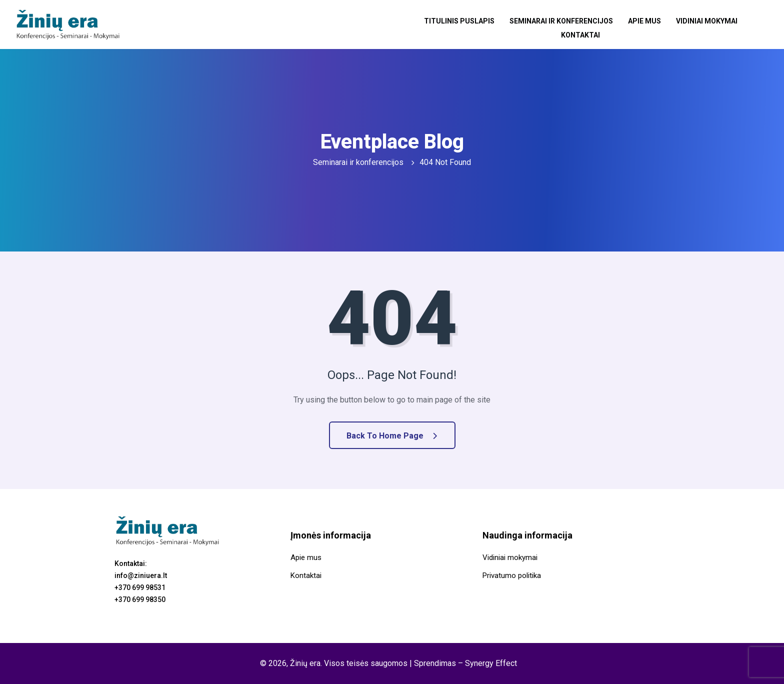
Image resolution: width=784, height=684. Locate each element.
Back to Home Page (392, 436)
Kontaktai (580, 34)
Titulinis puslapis (459, 21)
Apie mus (644, 21)
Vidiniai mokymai (707, 21)
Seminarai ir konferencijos (561, 21)
